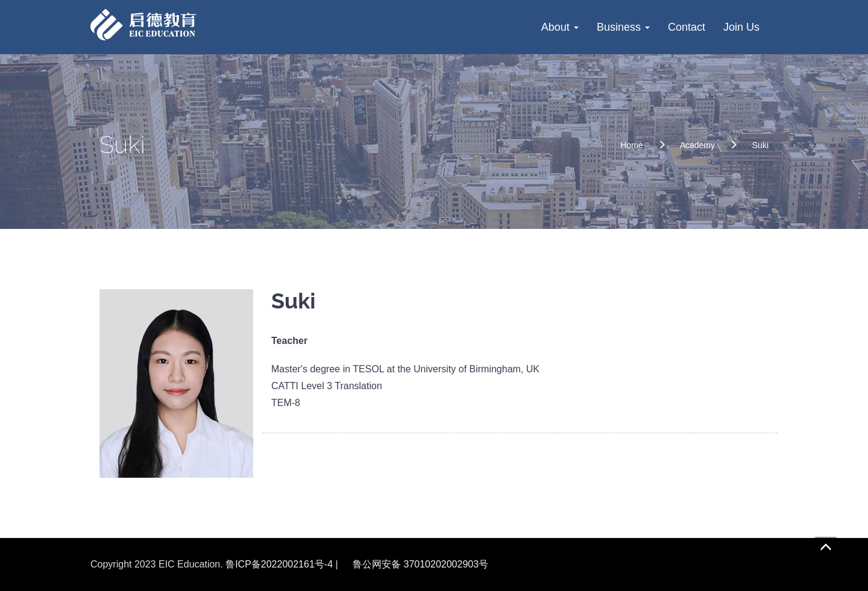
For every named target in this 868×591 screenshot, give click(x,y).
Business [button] (623, 27)
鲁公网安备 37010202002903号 (420, 564)
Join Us (741, 27)
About (560, 27)
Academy (697, 145)
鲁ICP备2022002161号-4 (279, 564)
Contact (687, 27)
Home (631, 145)
